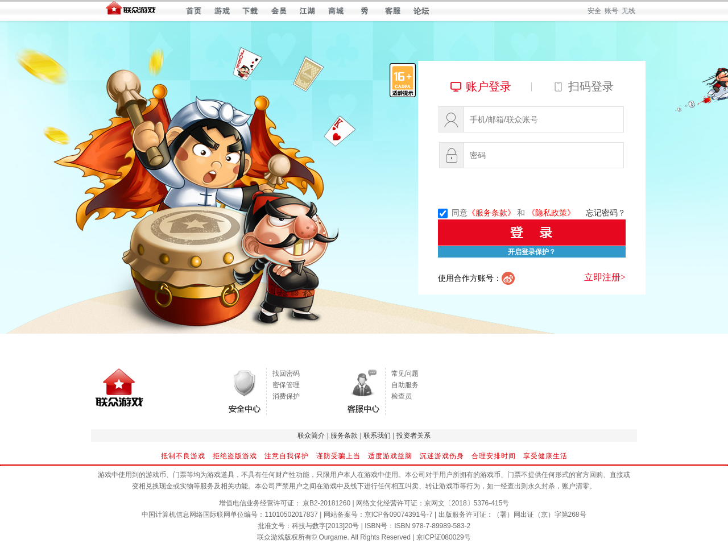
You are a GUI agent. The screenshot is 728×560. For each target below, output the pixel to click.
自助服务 (405, 385)
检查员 (402, 396)
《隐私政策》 (551, 213)
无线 (628, 11)
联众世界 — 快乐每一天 (131, 11)
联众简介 (311, 435)
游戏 (222, 11)
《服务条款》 (491, 213)
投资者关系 (413, 435)
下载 (251, 11)
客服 (393, 11)
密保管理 (286, 385)
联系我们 (377, 435)
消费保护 (286, 396)
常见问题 (405, 374)
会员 (279, 11)
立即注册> (605, 277)
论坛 (421, 11)
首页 (194, 11)
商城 (336, 11)
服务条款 (344, 435)
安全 (594, 11)
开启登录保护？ (532, 252)
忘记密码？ (606, 213)
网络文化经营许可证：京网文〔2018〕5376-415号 (433, 503)
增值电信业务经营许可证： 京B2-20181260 (285, 503)
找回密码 (286, 374)
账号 (611, 11)
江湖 (307, 11)
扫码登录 (591, 86)
